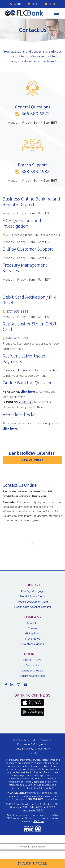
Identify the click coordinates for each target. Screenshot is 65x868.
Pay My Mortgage (32, 591)
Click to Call (32, 863)
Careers (33, 628)
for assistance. (44, 799)
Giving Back (33, 633)
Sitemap (43, 749)
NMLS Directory (39, 740)
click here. (10, 428)
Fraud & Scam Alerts (32, 596)
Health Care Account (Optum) (33, 607)
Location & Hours (32, 670)
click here (20, 370)
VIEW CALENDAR (32, 460)
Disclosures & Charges (30, 744)
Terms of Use (31, 753)
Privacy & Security (23, 749)
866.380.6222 (36, 114)
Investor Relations (33, 644)
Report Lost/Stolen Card (33, 602)
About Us (33, 623)
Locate (34, 4)
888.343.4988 (36, 172)
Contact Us (33, 665)
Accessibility (19, 740)
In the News (33, 639)
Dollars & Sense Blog (32, 676)
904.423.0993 (50, 235)
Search (17, 4)
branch (52, 61)
